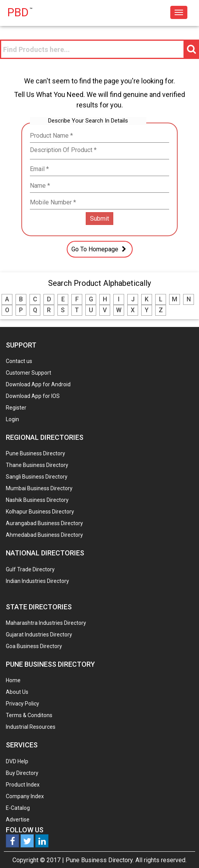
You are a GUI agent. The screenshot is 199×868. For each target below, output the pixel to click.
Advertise (18, 820)
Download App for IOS (33, 396)
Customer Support (29, 373)
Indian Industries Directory (37, 581)
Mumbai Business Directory (39, 488)
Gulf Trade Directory (30, 569)
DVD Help (17, 761)
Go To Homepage (100, 249)
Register (16, 408)
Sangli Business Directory (37, 477)
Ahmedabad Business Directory (44, 535)
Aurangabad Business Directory (44, 523)
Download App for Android (38, 384)
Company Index (25, 796)
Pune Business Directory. (100, 860)
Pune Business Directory (35, 453)
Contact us (19, 361)
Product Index (23, 785)
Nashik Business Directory (37, 500)
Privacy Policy (22, 704)
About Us (17, 692)
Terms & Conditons (29, 715)
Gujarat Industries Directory (39, 635)
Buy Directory (22, 773)
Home (13, 680)
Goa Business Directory (34, 646)
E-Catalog (18, 808)
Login (12, 419)
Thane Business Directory (37, 465)
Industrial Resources (31, 727)
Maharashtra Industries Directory (46, 623)
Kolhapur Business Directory (40, 512)
